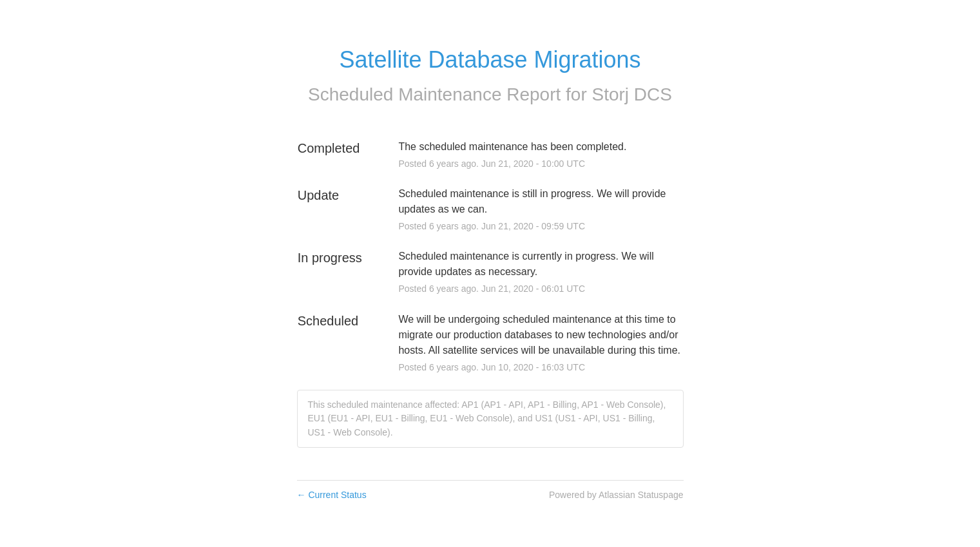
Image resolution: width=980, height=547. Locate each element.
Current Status (332, 495)
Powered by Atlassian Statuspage (616, 495)
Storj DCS (632, 94)
